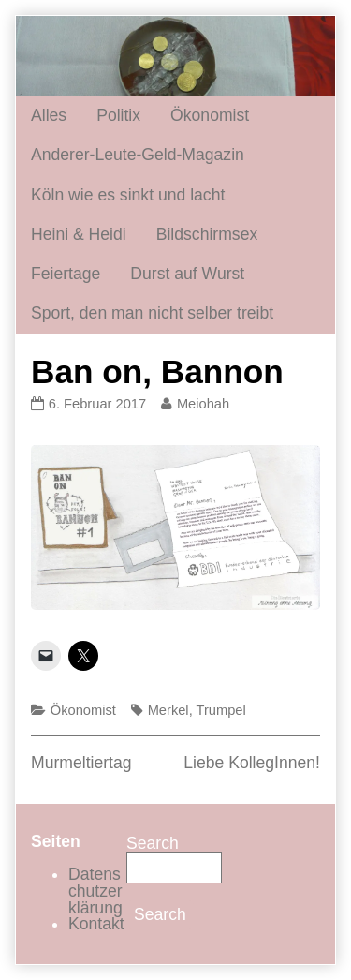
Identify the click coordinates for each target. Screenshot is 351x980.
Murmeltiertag (81, 763)
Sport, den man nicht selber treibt (152, 313)
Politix (118, 115)
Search (153, 843)
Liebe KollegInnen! (252, 763)
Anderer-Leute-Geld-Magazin (138, 155)
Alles (49, 115)
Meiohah (203, 404)
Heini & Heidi (79, 234)
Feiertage (66, 274)
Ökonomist (210, 115)
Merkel (168, 710)
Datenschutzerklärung (95, 891)
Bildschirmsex (207, 234)
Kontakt (96, 924)
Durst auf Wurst (187, 274)
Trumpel (221, 710)
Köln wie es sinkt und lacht (128, 195)
